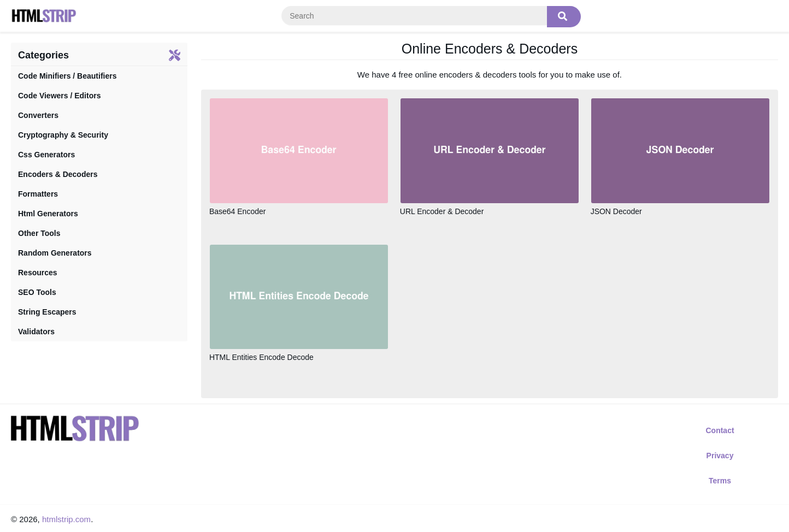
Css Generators (46, 155)
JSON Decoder (616, 211)
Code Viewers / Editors (59, 96)
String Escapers (47, 312)
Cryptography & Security (63, 135)
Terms (720, 481)
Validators (36, 332)
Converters (38, 115)
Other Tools (39, 233)
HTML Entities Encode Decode (261, 357)
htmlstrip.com (66, 519)
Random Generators (55, 253)
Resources (38, 273)
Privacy (720, 456)
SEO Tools (37, 292)
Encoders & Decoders (58, 174)
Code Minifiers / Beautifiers (67, 76)
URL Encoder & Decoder (442, 211)
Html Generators (48, 214)
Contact (720, 430)
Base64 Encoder (238, 211)
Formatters (38, 194)
